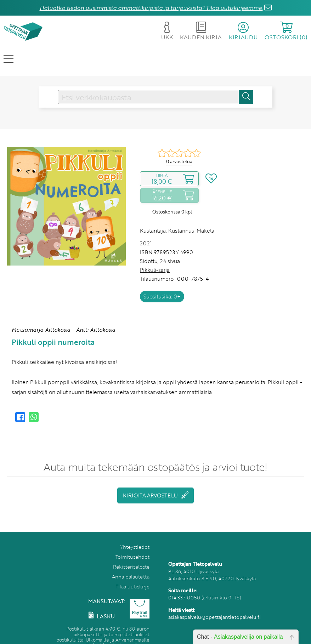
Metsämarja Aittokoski (41, 330)
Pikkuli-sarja (155, 270)
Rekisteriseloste (131, 567)
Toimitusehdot (132, 557)
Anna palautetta (131, 577)
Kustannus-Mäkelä (191, 230)
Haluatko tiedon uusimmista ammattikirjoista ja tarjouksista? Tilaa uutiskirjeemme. (151, 8)
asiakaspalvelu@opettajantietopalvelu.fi (214, 617)
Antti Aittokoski (96, 330)
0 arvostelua (179, 161)
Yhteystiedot (135, 547)
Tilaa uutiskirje (133, 586)
